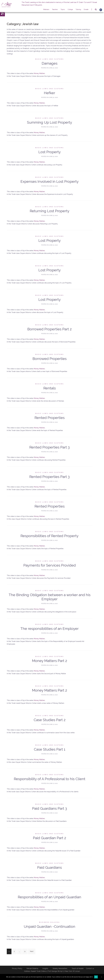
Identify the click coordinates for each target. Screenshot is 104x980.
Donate (86, 9)
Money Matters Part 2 (50, 661)
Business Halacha (50, 922)
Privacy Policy (17, 969)
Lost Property (50, 152)
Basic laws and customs (50, 59)
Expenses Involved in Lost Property (50, 181)
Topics (63, 9)
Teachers (55, 9)
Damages (50, 63)
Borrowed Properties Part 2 (50, 329)
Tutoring (78, 9)
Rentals (50, 388)
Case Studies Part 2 (50, 720)
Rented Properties (50, 418)
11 (25, 951)
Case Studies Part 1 (50, 749)
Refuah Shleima (32, 969)
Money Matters (39, 73)
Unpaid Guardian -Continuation (50, 926)
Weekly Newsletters (60, 969)
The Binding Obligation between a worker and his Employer (50, 597)
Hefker (50, 93)
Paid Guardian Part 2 (50, 838)
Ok (96, 977)
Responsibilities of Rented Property (50, 536)
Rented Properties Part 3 (50, 447)
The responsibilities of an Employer (50, 629)
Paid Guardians (50, 867)
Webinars (46, 9)
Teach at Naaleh (78, 969)
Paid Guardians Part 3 (50, 808)
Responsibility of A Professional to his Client (50, 779)
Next (32, 951)
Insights (45, 969)
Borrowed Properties (50, 359)
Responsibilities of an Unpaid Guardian (50, 897)
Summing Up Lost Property (50, 122)
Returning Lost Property (50, 211)
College (70, 9)
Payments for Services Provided (50, 565)
